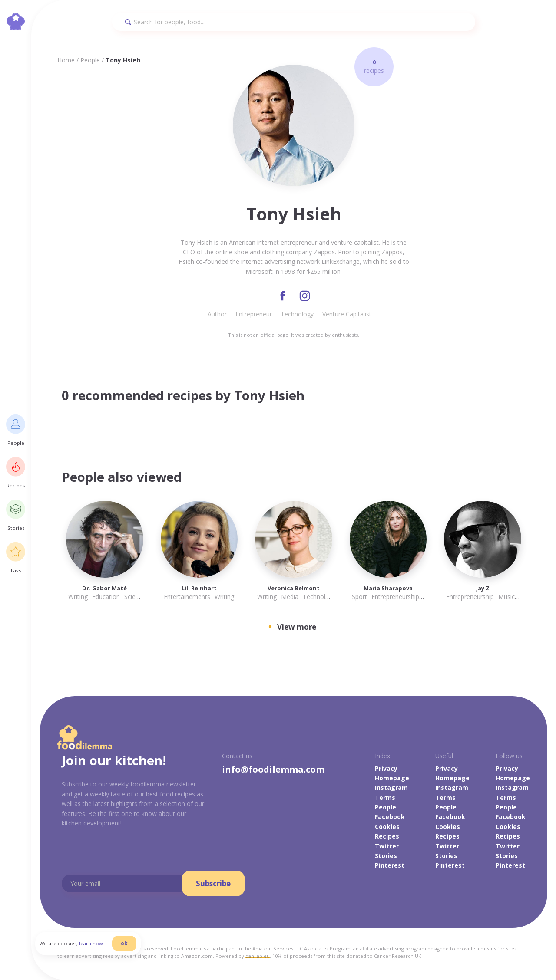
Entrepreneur (254, 314)
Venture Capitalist (347, 314)
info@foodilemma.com (273, 770)
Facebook (390, 817)
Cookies (387, 827)
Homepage (392, 778)
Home (66, 60)
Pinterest (390, 866)
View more (297, 627)
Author (217, 314)
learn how (96, 947)
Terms (385, 798)
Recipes (387, 837)
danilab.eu (258, 957)
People (90, 60)
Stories (386, 856)
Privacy (386, 769)
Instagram (391, 788)
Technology (297, 314)
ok (129, 946)
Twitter (387, 847)
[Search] (294, 22)
